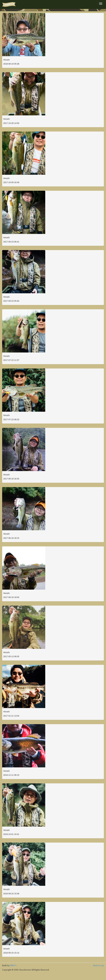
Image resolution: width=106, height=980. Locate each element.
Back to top (99, 966)
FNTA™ (13, 966)
